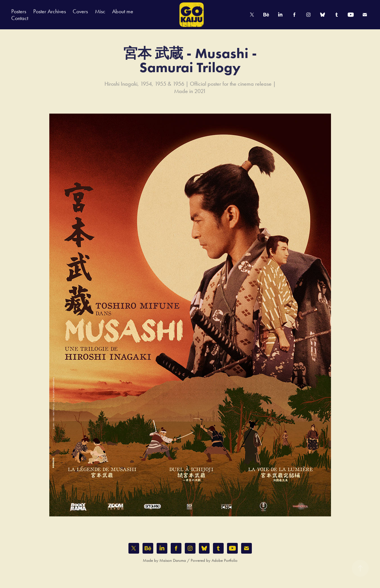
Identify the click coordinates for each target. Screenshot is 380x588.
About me (123, 11)
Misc (100, 11)
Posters (19, 11)
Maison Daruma (173, 560)
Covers (80, 11)
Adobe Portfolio (225, 560)
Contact (20, 18)
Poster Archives (50, 11)
